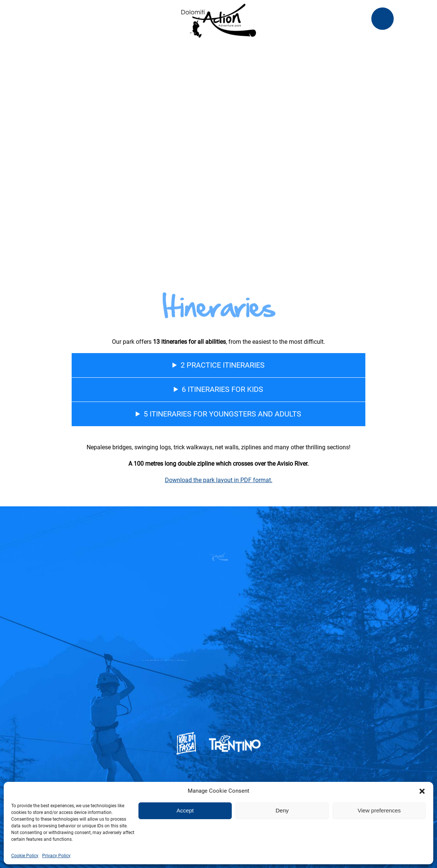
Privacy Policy (56, 856)
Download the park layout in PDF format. (219, 480)
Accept (185, 810)
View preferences (379, 810)
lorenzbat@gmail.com (269, 675)
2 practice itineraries (223, 365)
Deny (282, 810)
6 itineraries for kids (222, 389)
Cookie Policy (25, 856)
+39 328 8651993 (261, 675)
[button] (422, 791)
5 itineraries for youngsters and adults (222, 414)
